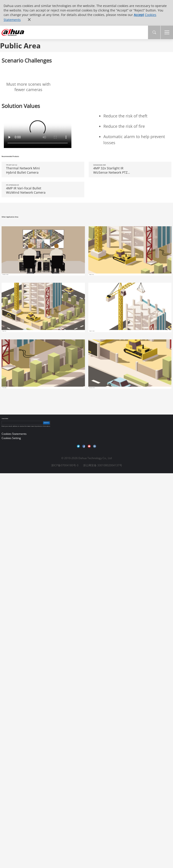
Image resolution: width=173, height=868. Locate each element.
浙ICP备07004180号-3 (65, 465)
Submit (46, 423)
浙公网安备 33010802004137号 (103, 465)
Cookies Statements (14, 434)
